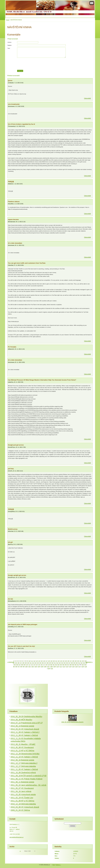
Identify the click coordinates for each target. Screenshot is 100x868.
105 (42, 667)
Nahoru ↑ (58, 865)
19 (51, 661)
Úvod (8, 20)
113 (67, 667)
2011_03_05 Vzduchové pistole (23, 795)
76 (42, 665)
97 (19, 667)
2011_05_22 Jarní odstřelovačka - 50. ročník (29, 785)
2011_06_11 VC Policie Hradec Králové (27, 779)
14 (39, 661)
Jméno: (10, 42)
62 (82, 663)
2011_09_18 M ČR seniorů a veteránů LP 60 (29, 776)
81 (54, 665)
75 (39, 665)
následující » (89, 662)
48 (48, 663)
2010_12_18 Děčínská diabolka (23, 804)
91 (78, 665)
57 (69, 663)
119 (86, 667)
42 (33, 663)
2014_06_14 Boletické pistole (22, 726)
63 (84, 663)
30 (78, 661)
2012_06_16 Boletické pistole (22, 760)
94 (85, 665)
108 (51, 667)
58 (72, 663)
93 (83, 665)
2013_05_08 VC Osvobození (22, 747)
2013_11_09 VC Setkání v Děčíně (24, 735)
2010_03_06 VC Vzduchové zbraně (25, 807)
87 (68, 665)
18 (49, 661)
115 (73, 667)
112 (64, 667)
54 (62, 663)
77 (44, 665)
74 (37, 665)
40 (28, 663)
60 (77, 663)
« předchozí (11, 662)
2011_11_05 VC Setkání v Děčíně (24, 769)
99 (24, 667)
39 (26, 663)
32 (83, 661)
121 (52, 668)
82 (56, 665)
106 (45, 667)
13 (37, 661)
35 (16, 663)
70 (27, 665)
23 (61, 661)
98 (21, 667)
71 (29, 665)
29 (76, 661)
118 (83, 667)
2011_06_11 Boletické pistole (22, 782)
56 (67, 663)
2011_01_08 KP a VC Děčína (22, 801)
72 (32, 665)
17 (46, 661)
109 (54, 667)
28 (73, 661)
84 (61, 665)
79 (49, 665)
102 (33, 667)
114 (70, 667)
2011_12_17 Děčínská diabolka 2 (24, 763)
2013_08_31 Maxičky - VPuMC (23, 744)
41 (31, 663)
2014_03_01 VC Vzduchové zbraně (25, 729)
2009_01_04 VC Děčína (20, 810)
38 (23, 663)
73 (34, 665)
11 (32, 661)
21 (56, 661)
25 (66, 661)
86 (66, 665)
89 (73, 665)
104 (39, 667)
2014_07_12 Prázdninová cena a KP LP (27, 723)
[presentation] (55, 64)
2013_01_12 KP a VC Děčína (22, 751)
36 (18, 663)
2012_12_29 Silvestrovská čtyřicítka (25, 754)
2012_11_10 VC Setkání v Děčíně (24, 757)
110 (58, 667)
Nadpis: (10, 45)
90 (75, 665)
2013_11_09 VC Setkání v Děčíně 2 (25, 732)
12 (34, 661)
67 (20, 665)
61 (79, 663)
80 (51, 665)
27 (71, 661)
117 (80, 667)
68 (22, 665)
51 (55, 663)
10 (29, 661)
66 (17, 665)
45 (40, 663)
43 (35, 663)
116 (76, 667)
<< (20, 851)
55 (65, 663)
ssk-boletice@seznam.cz (17, 837)
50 (52, 663)
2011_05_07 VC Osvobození (22, 788)
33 (85, 661)
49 (50, 663)
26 (68, 661)
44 (38, 663)
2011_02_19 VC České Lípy (22, 798)
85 (63, 665)
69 (25, 665)
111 (61, 667)
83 (58, 665)
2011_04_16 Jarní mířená (21, 791)
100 (26, 667)
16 (44, 661)
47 (45, 663)
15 (42, 661)
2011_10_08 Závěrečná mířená (23, 773)
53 (60, 663)
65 (15, 665)
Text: (9, 48)
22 (59, 661)
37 (21, 663)
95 (14, 667)
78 (46, 665)
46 (43, 663)
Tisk (54, 865)
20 (54, 661)
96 (16, 667)
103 (36, 667)
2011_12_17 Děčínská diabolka (23, 766)
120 (49, 668)
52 (57, 663)
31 (80, 661)
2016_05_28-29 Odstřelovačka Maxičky (26, 717)
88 (71, 665)
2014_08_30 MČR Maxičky (21, 720)
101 (30, 667)
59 (74, 663)
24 (63, 661)
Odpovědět (87, 98)
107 (48, 667)
